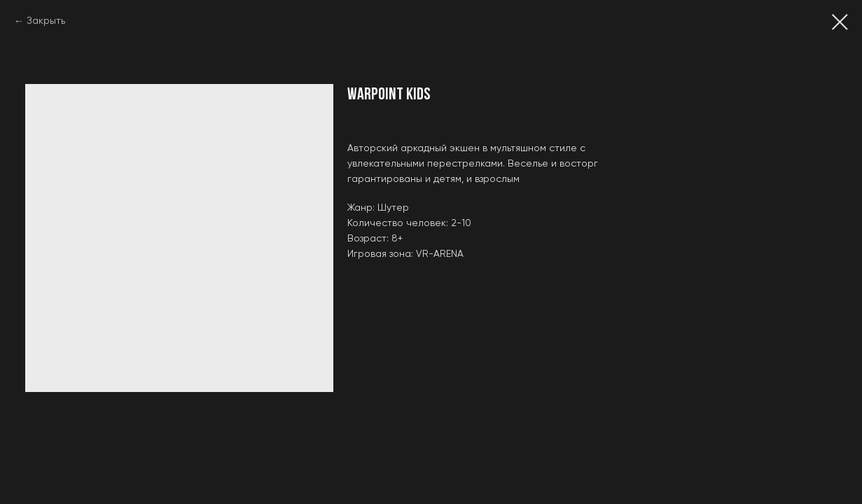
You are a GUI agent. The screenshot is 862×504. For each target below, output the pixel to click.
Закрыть (46, 21)
